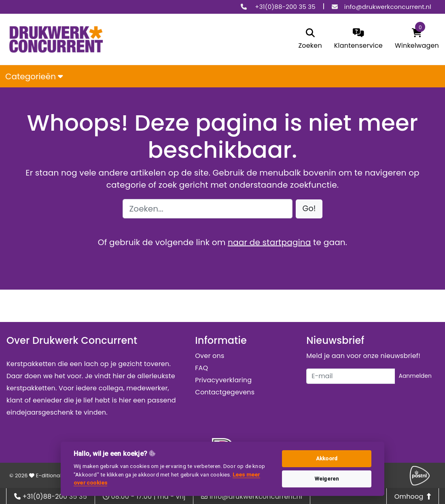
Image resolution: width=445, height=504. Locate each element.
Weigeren (327, 479)
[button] (309, 209)
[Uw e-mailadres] (351, 376)
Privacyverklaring (223, 380)
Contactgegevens (225, 392)
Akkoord (327, 458)
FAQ (201, 368)
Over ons (210, 356)
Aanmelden (415, 376)
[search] (310, 39)
